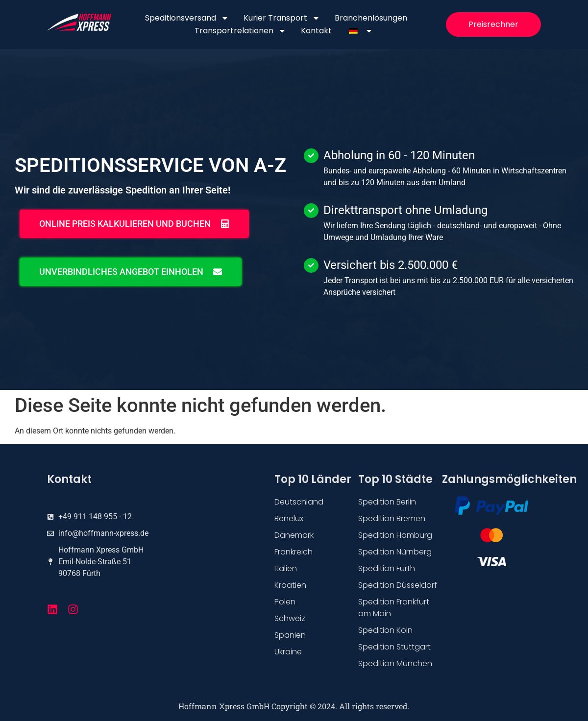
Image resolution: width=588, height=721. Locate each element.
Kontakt (316, 31)
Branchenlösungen (371, 18)
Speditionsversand (187, 18)
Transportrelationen (240, 31)
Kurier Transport (282, 18)
